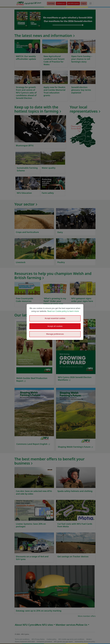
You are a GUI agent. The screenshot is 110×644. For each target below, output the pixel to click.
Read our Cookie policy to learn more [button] (63, 311)
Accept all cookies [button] (55, 326)
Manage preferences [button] (55, 334)
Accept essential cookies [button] (55, 318)
